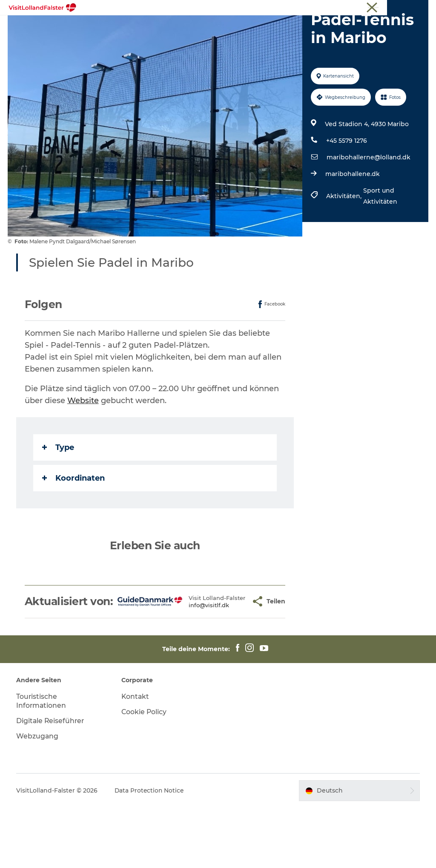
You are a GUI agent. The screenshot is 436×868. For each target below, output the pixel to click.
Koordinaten (74, 526)
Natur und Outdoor (194, 27)
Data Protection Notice (151, 851)
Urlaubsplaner (246, 36)
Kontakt (136, 757)
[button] (232, 656)
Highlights (133, 27)
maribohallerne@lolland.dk (368, 206)
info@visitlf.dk (195, 663)
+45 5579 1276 (346, 189)
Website (84, 449)
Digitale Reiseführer (52, 782)
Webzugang (38, 797)
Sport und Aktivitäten (380, 245)
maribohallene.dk (352, 222)
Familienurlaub (262, 27)
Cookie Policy (145, 773)
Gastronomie (189, 36)
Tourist (343, 8)
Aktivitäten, (344, 245)
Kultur (309, 27)
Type (59, 496)
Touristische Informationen (394, 8)
